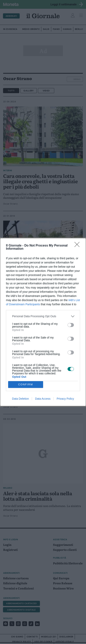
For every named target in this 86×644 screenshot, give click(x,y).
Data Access (43, 399)
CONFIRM (26, 384)
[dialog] (43, 322)
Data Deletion (21, 399)
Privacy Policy (65, 399)
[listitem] (43, 316)
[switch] (71, 325)
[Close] (78, 246)
